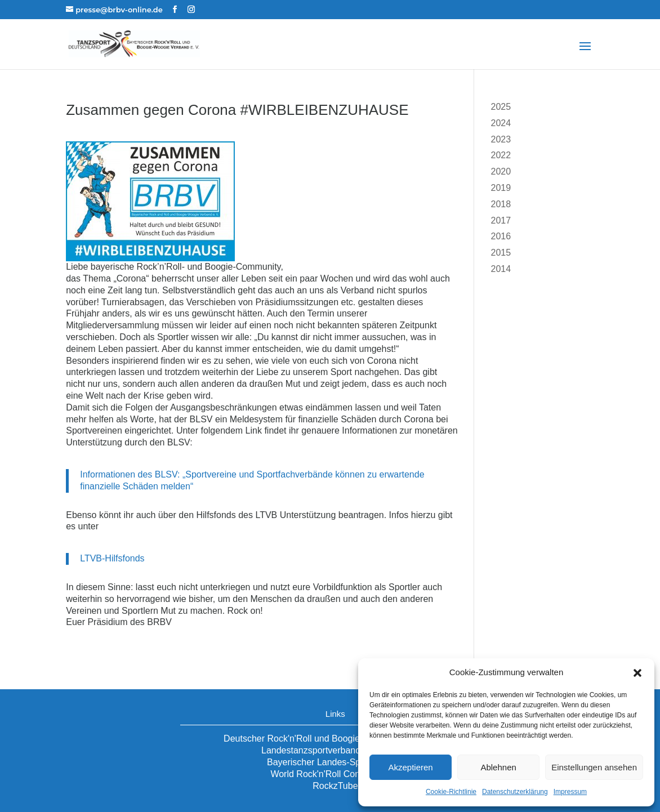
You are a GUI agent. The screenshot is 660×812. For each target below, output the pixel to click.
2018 (501, 204)
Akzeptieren (410, 767)
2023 (501, 139)
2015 (501, 253)
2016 (501, 236)
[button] (637, 673)
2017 (501, 220)
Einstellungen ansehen (594, 767)
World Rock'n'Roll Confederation (335, 774)
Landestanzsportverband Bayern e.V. (335, 750)
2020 (501, 171)
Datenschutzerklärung (515, 792)
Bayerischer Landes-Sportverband (335, 762)
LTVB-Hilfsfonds (112, 558)
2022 (501, 155)
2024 (501, 123)
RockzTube (335, 786)
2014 (501, 269)
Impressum (570, 792)
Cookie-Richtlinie (451, 792)
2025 (501, 107)
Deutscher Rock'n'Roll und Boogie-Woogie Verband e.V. (335, 739)
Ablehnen (498, 767)
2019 (501, 188)
